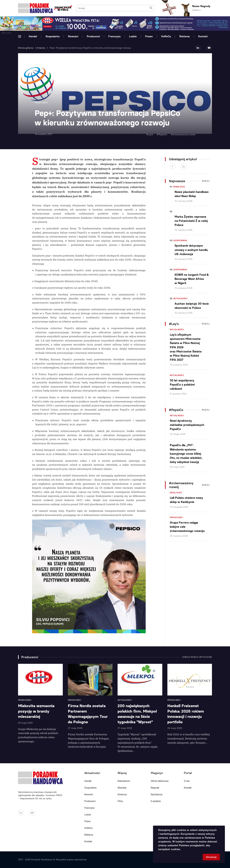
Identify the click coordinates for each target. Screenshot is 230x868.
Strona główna (26, 48)
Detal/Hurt (176, 493)
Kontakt (203, 36)
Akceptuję (211, 857)
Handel (33, 36)
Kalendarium (124, 781)
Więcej (206, 181)
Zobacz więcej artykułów (197, 657)
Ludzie (133, 36)
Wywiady (122, 788)
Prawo (149, 36)
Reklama (185, 36)
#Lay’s (150, 135)
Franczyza (114, 36)
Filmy (120, 801)
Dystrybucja (157, 794)
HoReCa (166, 36)
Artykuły (41, 48)
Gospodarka (53, 36)
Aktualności (180, 299)
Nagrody (155, 788)
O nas (187, 781)
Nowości (73, 36)
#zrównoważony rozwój (183, 135)
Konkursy (122, 794)
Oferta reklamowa (160, 781)
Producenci (93, 36)
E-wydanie (156, 801)
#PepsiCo (162, 135)
